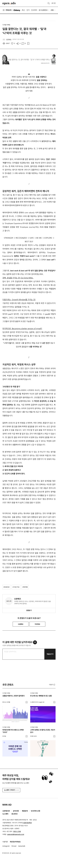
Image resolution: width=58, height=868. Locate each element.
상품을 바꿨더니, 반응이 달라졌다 (13, 696)
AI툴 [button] (52, 10)
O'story (17, 10)
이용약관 (5, 842)
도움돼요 (21, 624)
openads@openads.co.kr (16, 834)
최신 (23, 10)
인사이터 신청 (36, 811)
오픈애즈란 (6, 811)
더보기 (52, 685)
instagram (6, 846)
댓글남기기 (50, 654)
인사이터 (34, 10)
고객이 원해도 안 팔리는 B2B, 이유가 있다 (43, 731)
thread (14, 846)
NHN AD (7, 805)
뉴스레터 (5, 814)
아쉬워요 (37, 624)
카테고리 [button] (7, 10)
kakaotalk (22, 846)
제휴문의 (25, 811)
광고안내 (14, 814)
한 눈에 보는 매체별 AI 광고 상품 (41, 696)
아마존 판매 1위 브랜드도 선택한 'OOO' (13, 731)
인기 (28, 10)
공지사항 (16, 811)
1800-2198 (17, 831)
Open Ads (9, 3)
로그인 (54, 3)
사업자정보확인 (27, 823)
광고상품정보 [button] (43, 10)
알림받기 (29, 610)
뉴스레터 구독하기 (11, 790)
